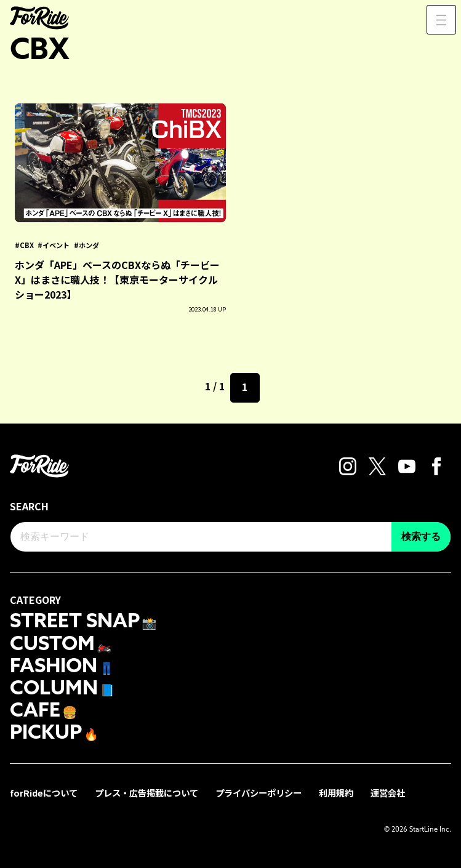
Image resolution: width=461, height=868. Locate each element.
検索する (421, 536)
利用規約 (336, 793)
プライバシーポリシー (259, 793)
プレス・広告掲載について (146, 793)
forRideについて (44, 793)
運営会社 (388, 793)
